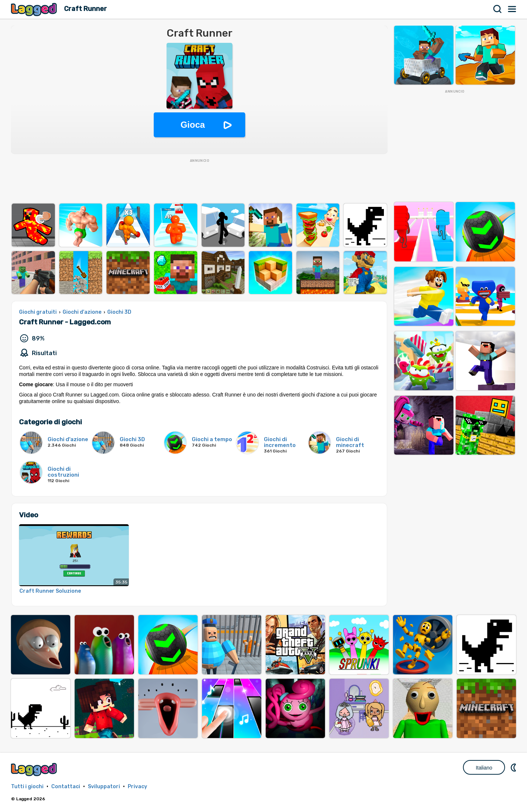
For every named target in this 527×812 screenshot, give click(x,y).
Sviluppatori (104, 787)
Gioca (193, 125)
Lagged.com (35, 769)
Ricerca (498, 9)
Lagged (35, 9)
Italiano (484, 768)
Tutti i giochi (27, 787)
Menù (512, 9)
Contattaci (66, 787)
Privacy (137, 787)
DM (514, 767)
